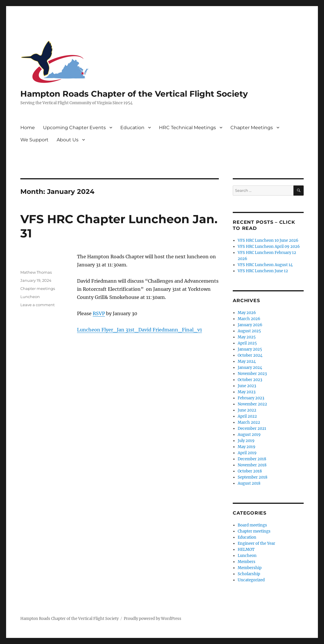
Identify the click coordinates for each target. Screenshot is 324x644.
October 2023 (250, 380)
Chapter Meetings (252, 128)
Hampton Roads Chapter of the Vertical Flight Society (134, 94)
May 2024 (247, 361)
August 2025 (249, 331)
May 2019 (247, 447)
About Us (68, 140)
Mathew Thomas (36, 272)
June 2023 (247, 386)
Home (28, 128)
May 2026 (247, 313)
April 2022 (247, 416)
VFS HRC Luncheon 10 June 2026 (268, 240)
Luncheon (30, 297)
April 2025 (247, 343)
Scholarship (249, 574)
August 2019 (249, 435)
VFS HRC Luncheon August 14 (265, 265)
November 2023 (252, 374)
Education (132, 128)
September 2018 (253, 477)
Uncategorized (251, 580)
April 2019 (247, 453)
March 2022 (249, 422)
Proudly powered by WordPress (153, 619)
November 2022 (252, 404)
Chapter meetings (38, 288)
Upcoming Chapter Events (74, 128)
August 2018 (249, 483)
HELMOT (246, 550)
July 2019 (246, 441)
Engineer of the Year (256, 543)
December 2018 (252, 459)
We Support (34, 140)
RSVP (99, 313)
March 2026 (249, 319)
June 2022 (247, 410)
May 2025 (247, 337)
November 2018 (252, 465)
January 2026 (250, 325)
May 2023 (247, 392)
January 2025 (250, 349)
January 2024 (250, 368)
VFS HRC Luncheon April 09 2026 (269, 247)
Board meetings (252, 525)
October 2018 (250, 471)
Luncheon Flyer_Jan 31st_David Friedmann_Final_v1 (139, 330)
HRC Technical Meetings (187, 128)
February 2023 (251, 398)
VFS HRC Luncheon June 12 (263, 271)
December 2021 (252, 429)
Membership (250, 568)
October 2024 (250, 355)
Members (247, 562)
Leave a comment (37, 305)
